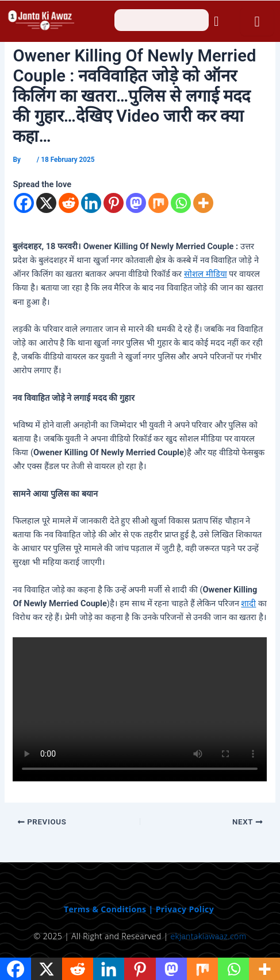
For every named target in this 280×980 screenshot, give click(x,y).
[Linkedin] (91, 203)
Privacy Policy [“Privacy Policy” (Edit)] (185, 909)
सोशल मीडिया (206, 274)
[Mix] (158, 203)
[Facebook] (24, 203)
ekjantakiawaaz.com (208, 936)
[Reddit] (69, 203)
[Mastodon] (136, 203)
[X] (46, 203)
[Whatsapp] (181, 203)
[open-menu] (257, 22)
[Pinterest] (114, 203)
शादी (248, 603)
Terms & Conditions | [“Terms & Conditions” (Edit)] (110, 909)
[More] (203, 203)
